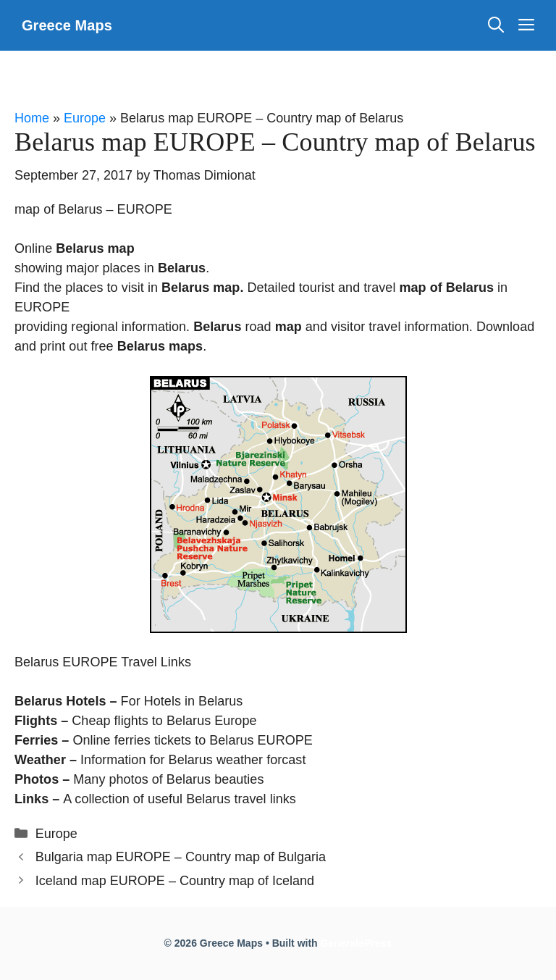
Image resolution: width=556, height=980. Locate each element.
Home (32, 118)
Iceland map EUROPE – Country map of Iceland (175, 881)
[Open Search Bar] (496, 25)
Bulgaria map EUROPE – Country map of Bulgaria (181, 857)
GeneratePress (357, 943)
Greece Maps (67, 25)
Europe (85, 118)
